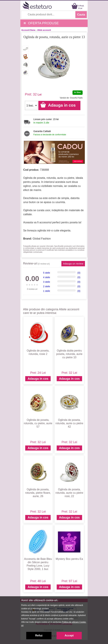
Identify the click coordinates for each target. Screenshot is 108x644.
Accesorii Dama (28, 30)
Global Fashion (42, 239)
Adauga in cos (38, 379)
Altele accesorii (44, 30)
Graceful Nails (76, 98)
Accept (69, 635)
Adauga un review (73, 264)
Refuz (39, 635)
